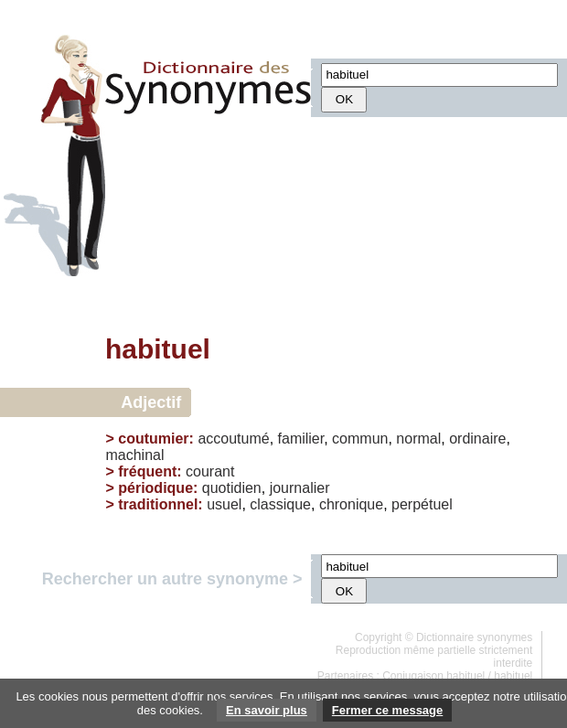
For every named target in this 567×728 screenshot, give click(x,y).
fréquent (147, 471)
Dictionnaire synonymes (474, 637)
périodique (155, 488)
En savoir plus (267, 710)
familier (301, 439)
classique (280, 504)
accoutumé (233, 439)
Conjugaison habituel (433, 676)
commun (360, 439)
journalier (300, 488)
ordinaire (477, 439)
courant (210, 471)
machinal (134, 455)
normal (418, 439)
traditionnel (158, 504)
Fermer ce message (387, 710)
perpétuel (422, 504)
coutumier (153, 439)
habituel (513, 676)
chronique (351, 504)
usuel (224, 504)
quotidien (232, 488)
